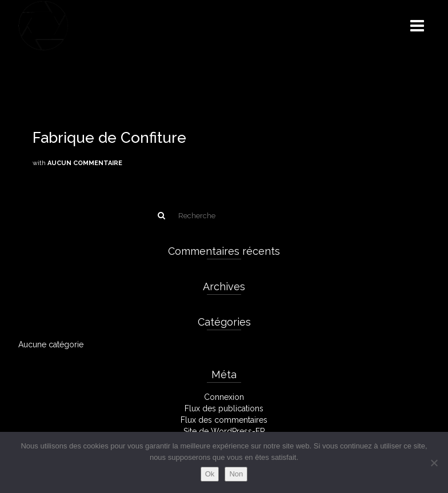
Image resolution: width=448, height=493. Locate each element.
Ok (210, 474)
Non (236, 474)
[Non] (434, 463)
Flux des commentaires (224, 420)
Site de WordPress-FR (224, 431)
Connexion (224, 397)
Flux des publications (224, 408)
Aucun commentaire (85, 163)
